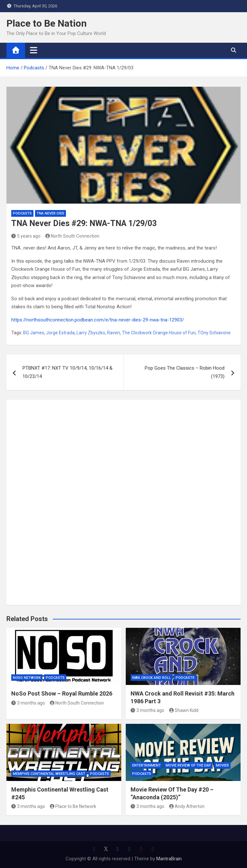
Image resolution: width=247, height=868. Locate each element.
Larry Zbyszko (91, 333)
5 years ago (26, 236)
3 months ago (28, 703)
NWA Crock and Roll (151, 678)
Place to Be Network (73, 806)
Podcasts (22, 213)
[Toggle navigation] (34, 50)
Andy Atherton (187, 806)
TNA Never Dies (50, 213)
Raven (114, 333)
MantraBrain (169, 859)
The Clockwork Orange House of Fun (159, 333)
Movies (222, 765)
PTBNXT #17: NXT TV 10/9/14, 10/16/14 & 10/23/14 (68, 372)
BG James (34, 333)
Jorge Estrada (60, 333)
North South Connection (73, 236)
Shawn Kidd (184, 710)
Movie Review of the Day (188, 765)
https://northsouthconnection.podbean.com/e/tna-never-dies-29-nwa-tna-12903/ (98, 320)
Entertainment (146, 765)
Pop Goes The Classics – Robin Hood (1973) (185, 372)
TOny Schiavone (214, 333)
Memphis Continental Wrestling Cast (49, 774)
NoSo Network (27, 678)
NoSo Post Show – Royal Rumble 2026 (62, 693)
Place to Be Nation (47, 23)
